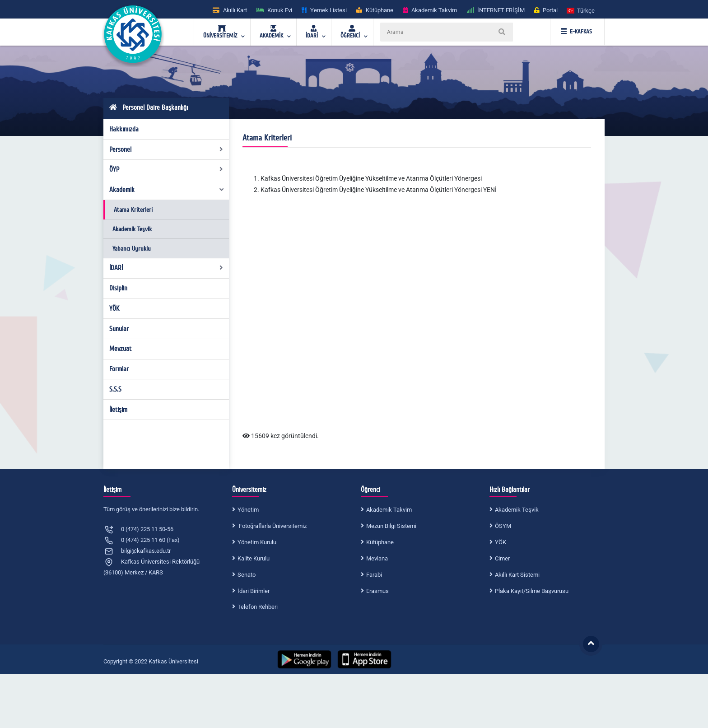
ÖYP (166, 169)
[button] (581, 10)
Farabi (374, 575)
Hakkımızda (124, 129)
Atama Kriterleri (133, 210)
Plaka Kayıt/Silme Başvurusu (532, 591)
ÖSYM (503, 526)
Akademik (167, 190)
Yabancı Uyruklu (132, 249)
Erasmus (377, 591)
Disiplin (118, 288)
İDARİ (166, 268)
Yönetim (248, 510)
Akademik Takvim (389, 510)
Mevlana (377, 558)
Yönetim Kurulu (257, 542)
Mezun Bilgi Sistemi (391, 526)
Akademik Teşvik (132, 229)
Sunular (119, 329)
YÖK (114, 308)
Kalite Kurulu (254, 558)
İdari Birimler (254, 591)
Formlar (119, 369)
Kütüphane (380, 542)
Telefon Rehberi (258, 607)
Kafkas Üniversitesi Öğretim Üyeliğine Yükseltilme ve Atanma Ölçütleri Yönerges (370, 178)
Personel (166, 149)
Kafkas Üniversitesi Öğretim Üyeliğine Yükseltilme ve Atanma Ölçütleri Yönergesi (371, 190)
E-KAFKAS (576, 32)
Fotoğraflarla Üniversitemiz (272, 526)
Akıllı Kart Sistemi (517, 575)
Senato (247, 575)
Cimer (502, 558)
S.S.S (115, 389)
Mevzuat (120, 349)
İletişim (118, 410)
